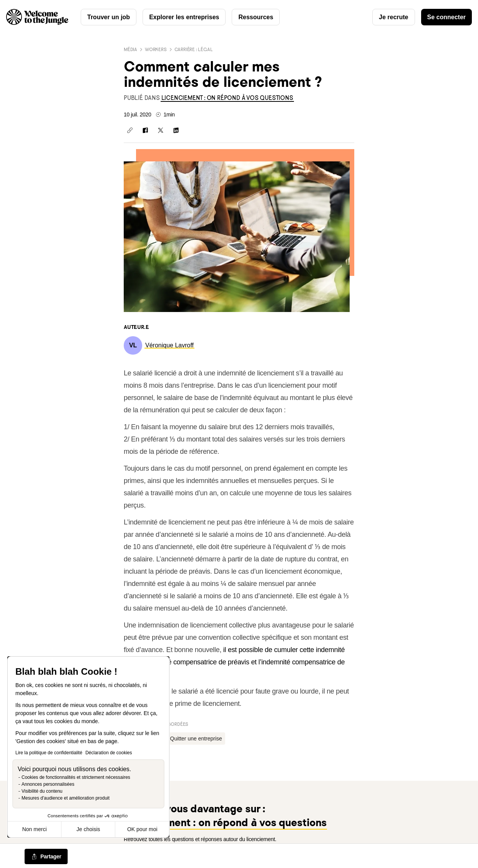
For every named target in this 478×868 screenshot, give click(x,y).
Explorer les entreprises (184, 17)
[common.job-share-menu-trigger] (46, 857)
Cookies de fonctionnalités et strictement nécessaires (76, 777)
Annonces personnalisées (48, 784)
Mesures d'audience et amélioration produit (66, 798)
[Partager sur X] (161, 130)
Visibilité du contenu (42, 791)
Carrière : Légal (194, 49)
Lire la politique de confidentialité (49, 753)
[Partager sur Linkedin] (176, 130)
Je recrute (394, 17)
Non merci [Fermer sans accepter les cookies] (35, 829)
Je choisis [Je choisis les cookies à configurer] (88, 829)
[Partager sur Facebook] (145, 130)
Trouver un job (109, 17)
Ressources (256, 17)
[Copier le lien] (130, 130)
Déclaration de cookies (109, 753)
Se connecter (446, 17)
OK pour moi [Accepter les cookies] (142, 829)
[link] (227, 98)
